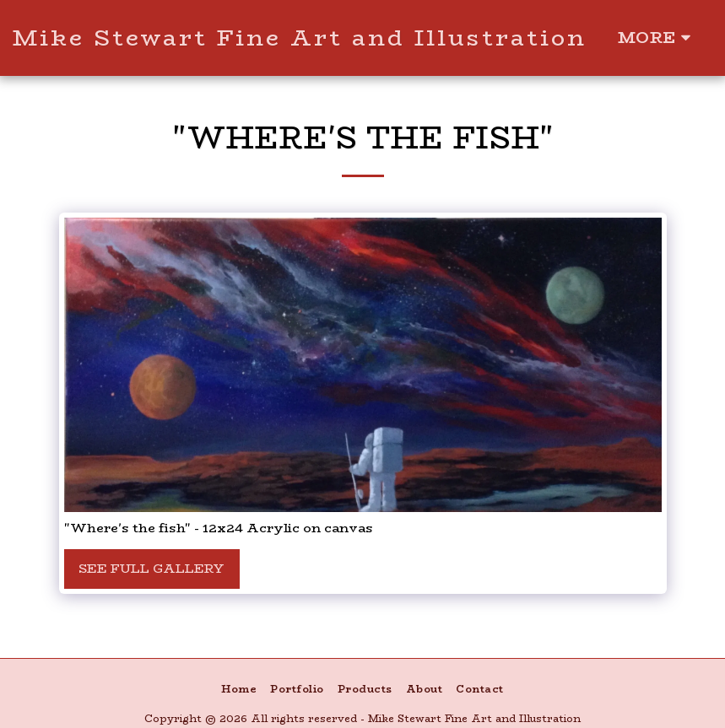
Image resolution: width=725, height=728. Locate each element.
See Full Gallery (151, 568)
